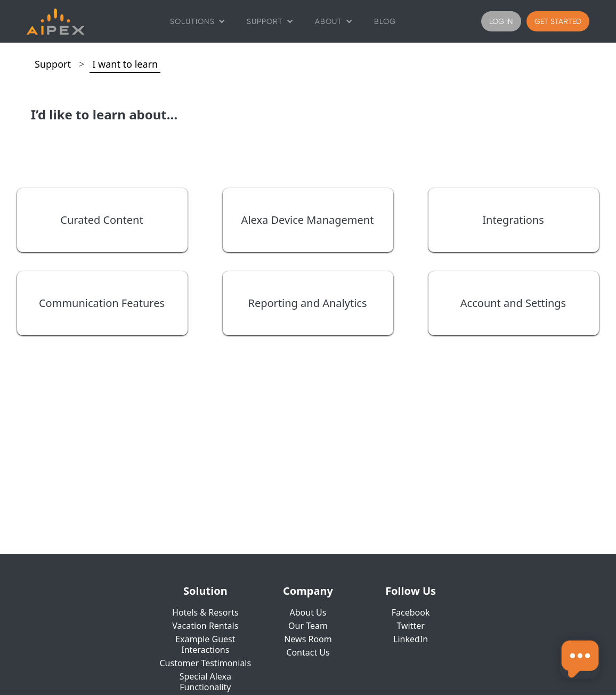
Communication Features (102, 303)
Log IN (501, 21)
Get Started (558, 21)
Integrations (513, 220)
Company (308, 591)
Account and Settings (513, 303)
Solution (205, 591)
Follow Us (411, 591)
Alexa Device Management (308, 220)
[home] (55, 22)
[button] (198, 21)
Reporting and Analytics (308, 303)
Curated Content (102, 220)
